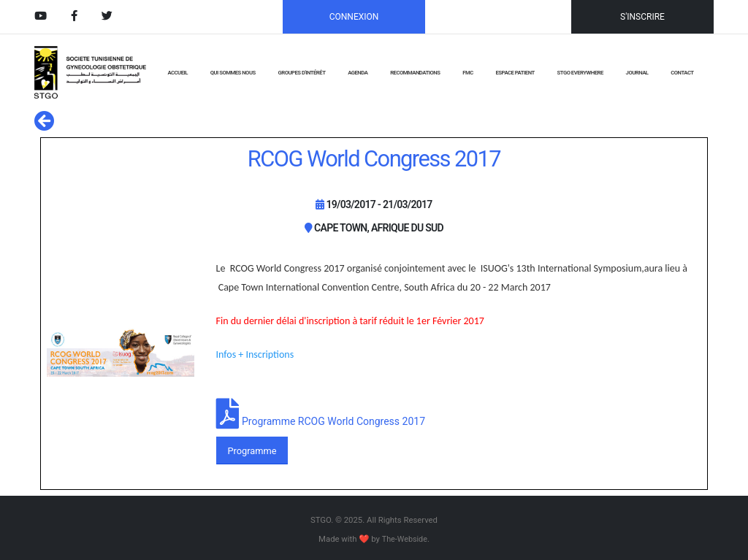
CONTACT (682, 73)
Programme (252, 451)
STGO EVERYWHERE (580, 73)
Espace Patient (515, 73)
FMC (467, 73)
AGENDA (358, 73)
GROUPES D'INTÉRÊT (301, 73)
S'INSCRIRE (642, 17)
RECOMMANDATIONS (415, 73)
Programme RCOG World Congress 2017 (333, 421)
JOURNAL (637, 73)
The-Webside (404, 539)
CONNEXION (354, 17)
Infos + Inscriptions (256, 354)
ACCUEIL (177, 73)
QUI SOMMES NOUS (233, 73)
